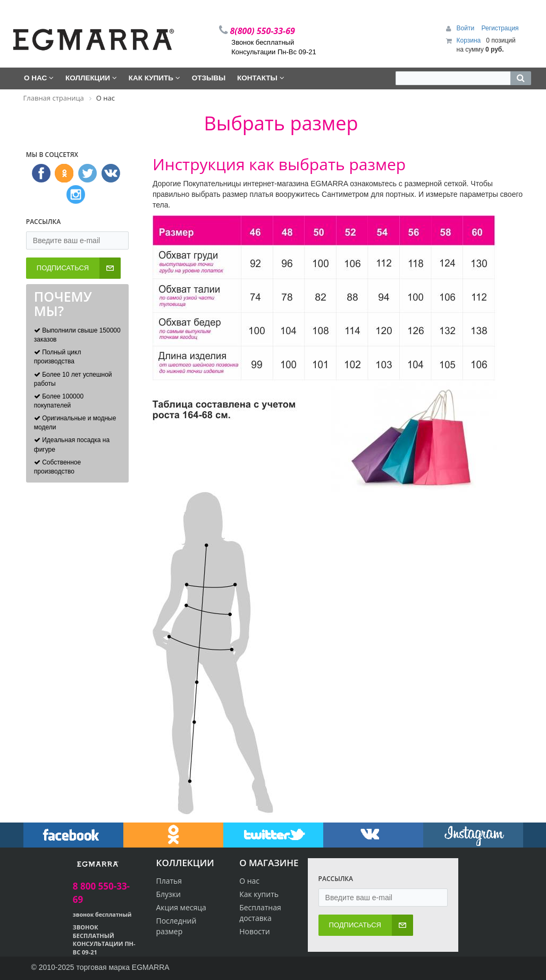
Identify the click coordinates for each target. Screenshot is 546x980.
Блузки (168, 894)
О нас (249, 881)
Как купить (259, 894)
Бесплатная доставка (260, 913)
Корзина (469, 40)
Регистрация (500, 28)
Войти (467, 28)
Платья (169, 881)
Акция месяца (181, 907)
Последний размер (176, 926)
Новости (254, 931)
